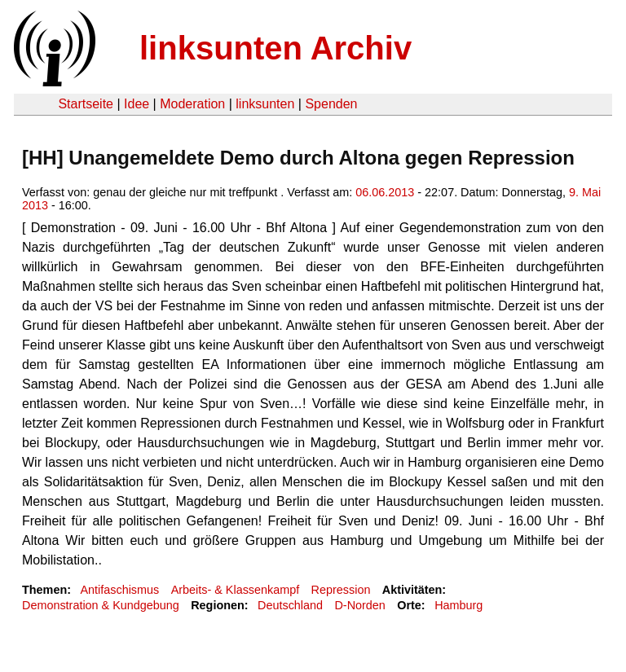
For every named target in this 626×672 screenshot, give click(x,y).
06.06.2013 (385, 192)
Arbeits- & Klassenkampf (236, 590)
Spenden (331, 104)
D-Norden (359, 605)
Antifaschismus (119, 590)
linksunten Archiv (276, 48)
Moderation (192, 104)
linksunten (265, 104)
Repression (341, 590)
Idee (137, 104)
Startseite (86, 104)
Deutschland (290, 605)
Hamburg (458, 605)
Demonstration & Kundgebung (101, 605)
